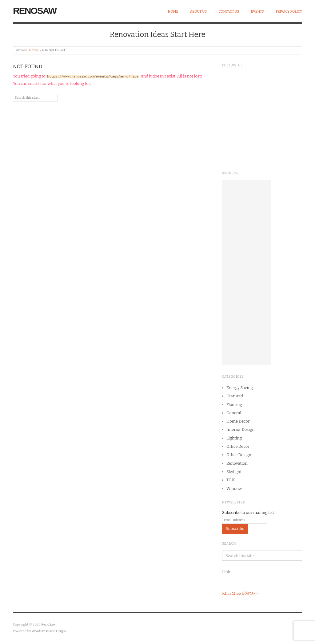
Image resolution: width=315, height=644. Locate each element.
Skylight (234, 472)
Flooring (234, 405)
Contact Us (229, 12)
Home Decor (238, 421)
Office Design (239, 455)
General (234, 413)
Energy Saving (240, 388)
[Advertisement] (247, 272)
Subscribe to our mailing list (248, 513)
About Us (198, 12)
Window (234, 489)
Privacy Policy (289, 12)
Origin (61, 631)
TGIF (231, 480)
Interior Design (241, 429)
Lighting (234, 438)
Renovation (237, 463)
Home (173, 12)
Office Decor (238, 446)
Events (257, 12)
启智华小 (250, 593)
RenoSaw (35, 11)
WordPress (40, 631)
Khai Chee (231, 593)
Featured (235, 396)
